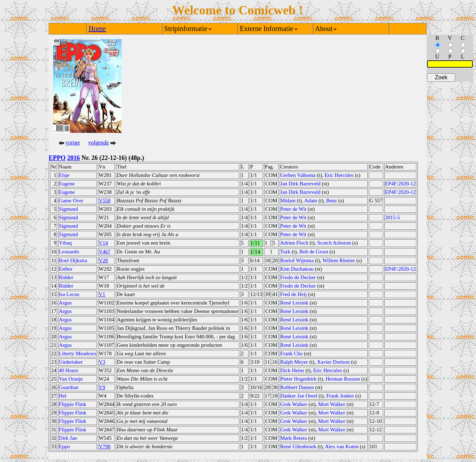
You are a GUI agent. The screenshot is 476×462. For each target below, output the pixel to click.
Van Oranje (71, 379)
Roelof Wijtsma (297, 260)
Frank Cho (292, 353)
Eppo (65, 446)
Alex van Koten (342, 446)
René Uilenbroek (298, 446)
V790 (105, 446)
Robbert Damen (297, 387)
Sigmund (68, 209)
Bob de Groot (314, 252)
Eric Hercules (339, 175)
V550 (105, 201)
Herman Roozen (343, 379)
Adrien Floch (294, 243)
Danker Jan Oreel (299, 396)
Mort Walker (332, 404)
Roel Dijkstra (73, 260)
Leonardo (69, 252)
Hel (63, 396)
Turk (285, 252)
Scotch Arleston (334, 243)
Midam (288, 201)
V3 (102, 362)
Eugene (67, 184)
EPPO (57, 158)
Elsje (64, 175)
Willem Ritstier (339, 260)
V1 (102, 294)
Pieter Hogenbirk (298, 379)
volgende (99, 143)
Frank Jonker (340, 396)
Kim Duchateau (297, 269)
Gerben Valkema (298, 175)
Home (97, 29)
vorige (73, 143)
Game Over (71, 201)
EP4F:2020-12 (401, 184)
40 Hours (69, 370)
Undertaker (71, 362)
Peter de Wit (293, 209)
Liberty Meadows (78, 353)
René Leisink (294, 303)
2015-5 (393, 217)
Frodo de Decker (298, 277)
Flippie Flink (73, 404)
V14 (103, 243)
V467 (105, 252)
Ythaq (65, 243)
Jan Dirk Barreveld (300, 184)
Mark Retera (294, 438)
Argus (65, 303)
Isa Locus (69, 294)
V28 (103, 260)
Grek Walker (294, 404)
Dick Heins (292, 370)
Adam (311, 201)
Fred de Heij (294, 294)
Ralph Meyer (294, 362)
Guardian (69, 387)
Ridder (66, 277)
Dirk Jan (68, 438)
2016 (74, 158)
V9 (102, 387)
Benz (332, 201)
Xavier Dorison (333, 362)
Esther (66, 269)
